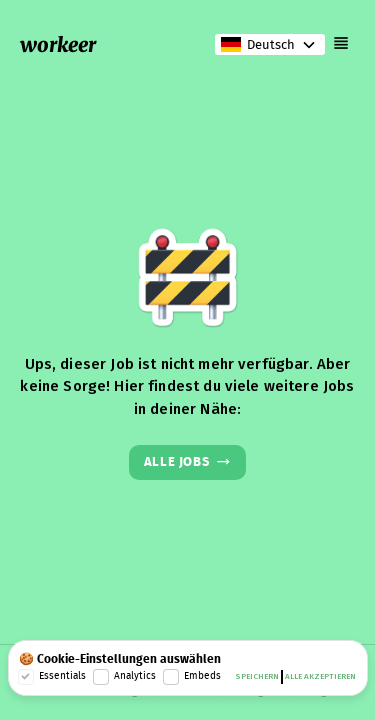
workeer (58, 44)
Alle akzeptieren (320, 677)
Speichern (257, 677)
